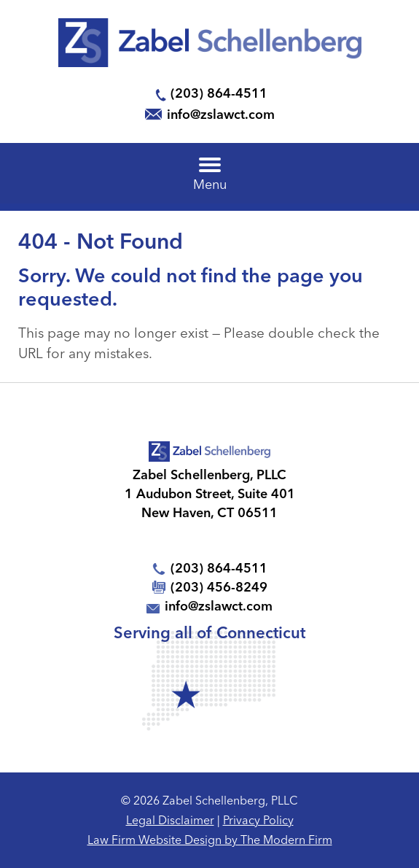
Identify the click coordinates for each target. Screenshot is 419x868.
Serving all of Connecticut (209, 632)
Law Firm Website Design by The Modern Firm (210, 840)
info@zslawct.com (221, 114)
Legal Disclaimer (170, 820)
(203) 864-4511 (219, 93)
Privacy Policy (258, 820)
